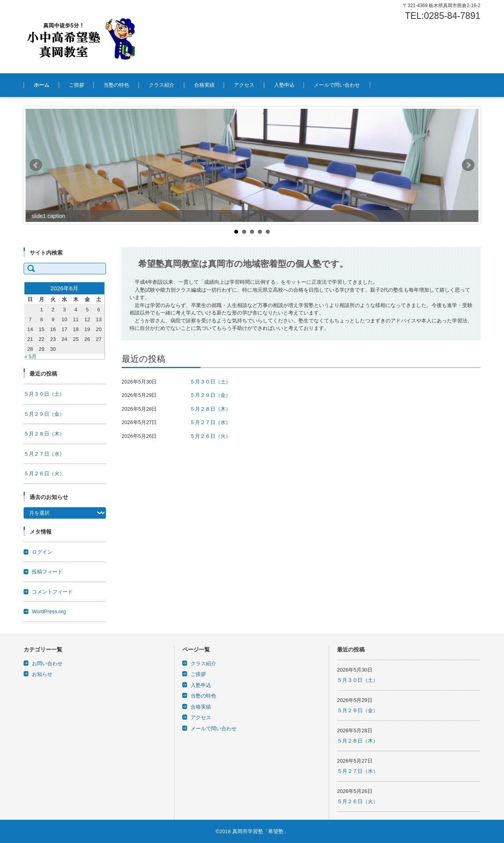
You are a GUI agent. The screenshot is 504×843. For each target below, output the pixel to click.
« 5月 (31, 356)
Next (468, 165)
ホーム (42, 85)
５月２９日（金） (210, 395)
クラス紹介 (162, 85)
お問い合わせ (47, 663)
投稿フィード (47, 572)
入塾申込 (284, 85)
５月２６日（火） (210, 436)
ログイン (42, 552)
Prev (36, 165)
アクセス (244, 85)
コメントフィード (52, 592)
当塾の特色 (116, 85)
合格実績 (204, 85)
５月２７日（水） (210, 422)
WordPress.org (49, 611)
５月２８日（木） (210, 409)
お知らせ (42, 674)
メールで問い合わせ (337, 85)
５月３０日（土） (210, 382)
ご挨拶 (77, 85)
